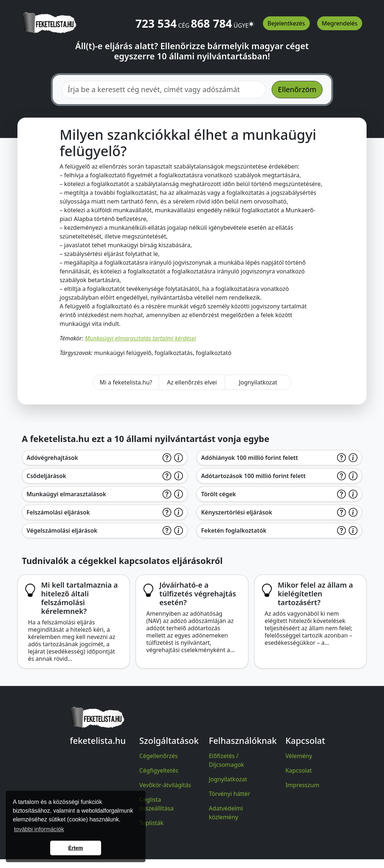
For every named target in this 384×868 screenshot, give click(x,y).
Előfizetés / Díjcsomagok (226, 760)
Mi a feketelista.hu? (126, 382)
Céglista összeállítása (156, 804)
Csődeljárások (46, 476)
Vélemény (299, 756)
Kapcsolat (299, 770)
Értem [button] (76, 848)
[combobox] (164, 90)
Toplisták (151, 823)
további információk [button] (39, 829)
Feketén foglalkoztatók (234, 530)
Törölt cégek (219, 494)
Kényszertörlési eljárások (237, 512)
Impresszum (302, 785)
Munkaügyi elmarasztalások (66, 494)
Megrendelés (340, 23)
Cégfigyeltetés (159, 770)
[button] (251, 21)
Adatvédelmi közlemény (226, 813)
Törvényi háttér (229, 794)
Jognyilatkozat (258, 382)
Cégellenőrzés (159, 756)
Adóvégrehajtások (52, 458)
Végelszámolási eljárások (62, 530)
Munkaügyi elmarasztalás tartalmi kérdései (140, 338)
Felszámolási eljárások (58, 512)
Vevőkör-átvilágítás (165, 785)
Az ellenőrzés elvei (192, 382)
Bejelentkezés (286, 23)
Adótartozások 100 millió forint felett (253, 476)
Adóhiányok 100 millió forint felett (250, 458)
